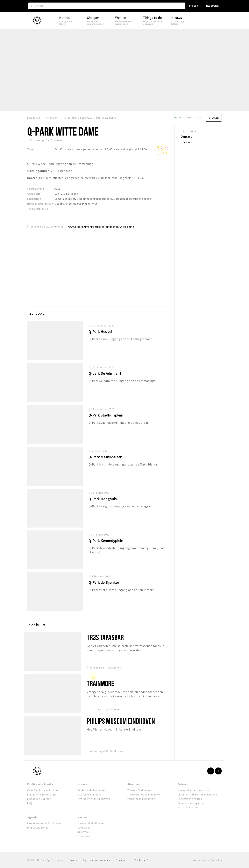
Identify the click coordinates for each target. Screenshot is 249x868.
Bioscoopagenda (38, 828)
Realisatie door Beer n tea (207, 860)
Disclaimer (122, 860)
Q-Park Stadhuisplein (106, 415)
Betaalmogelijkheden (40, 204)
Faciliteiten (34, 199)
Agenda (32, 817)
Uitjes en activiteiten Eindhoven (197, 794)
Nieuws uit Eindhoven (91, 823)
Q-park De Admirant (105, 373)
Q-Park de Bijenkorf (105, 582)
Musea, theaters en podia (194, 790)
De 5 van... (84, 832)
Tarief (31, 149)
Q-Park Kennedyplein (106, 540)
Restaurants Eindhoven (92, 790)
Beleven (183, 784)
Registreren (212, 6)
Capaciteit (34, 194)
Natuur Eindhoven (189, 807)
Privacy (73, 860)
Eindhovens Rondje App (42, 794)
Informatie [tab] (188, 131)
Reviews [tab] (186, 142)
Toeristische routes (190, 799)
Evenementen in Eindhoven (44, 823)
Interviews (84, 836)
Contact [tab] (186, 136)
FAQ (30, 803)
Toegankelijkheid (38, 209)
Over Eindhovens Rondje (43, 790)
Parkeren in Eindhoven (141, 799)
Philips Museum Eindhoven (121, 721)
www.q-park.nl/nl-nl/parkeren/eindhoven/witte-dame (101, 227)
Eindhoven (141, 860)
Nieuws (82, 817)
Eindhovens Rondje (40, 784)
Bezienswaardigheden (192, 803)
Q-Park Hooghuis (103, 499)
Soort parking (36, 189)
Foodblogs (84, 828)
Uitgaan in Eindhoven (90, 794)
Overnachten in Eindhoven (94, 799)
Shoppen (134, 784)
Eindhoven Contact (39, 799)
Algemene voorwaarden (97, 860)
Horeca (82, 784)
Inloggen (194, 6)
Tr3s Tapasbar (105, 637)
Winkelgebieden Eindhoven (144, 794)
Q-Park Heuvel (100, 331)
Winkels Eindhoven (139, 790)
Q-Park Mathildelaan (105, 457)
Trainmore (100, 683)
